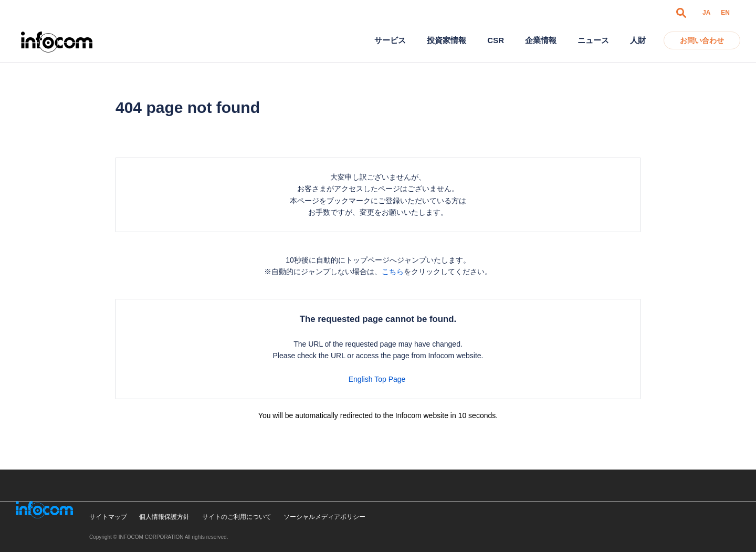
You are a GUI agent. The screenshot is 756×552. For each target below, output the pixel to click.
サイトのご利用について (237, 517)
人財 (638, 40)
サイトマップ (108, 517)
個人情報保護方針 (164, 517)
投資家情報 (447, 40)
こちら (393, 272)
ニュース (593, 40)
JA (706, 13)
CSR (496, 40)
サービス (390, 40)
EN (725, 13)
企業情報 (541, 40)
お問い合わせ (702, 40)
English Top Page (378, 379)
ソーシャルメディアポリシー (324, 517)
